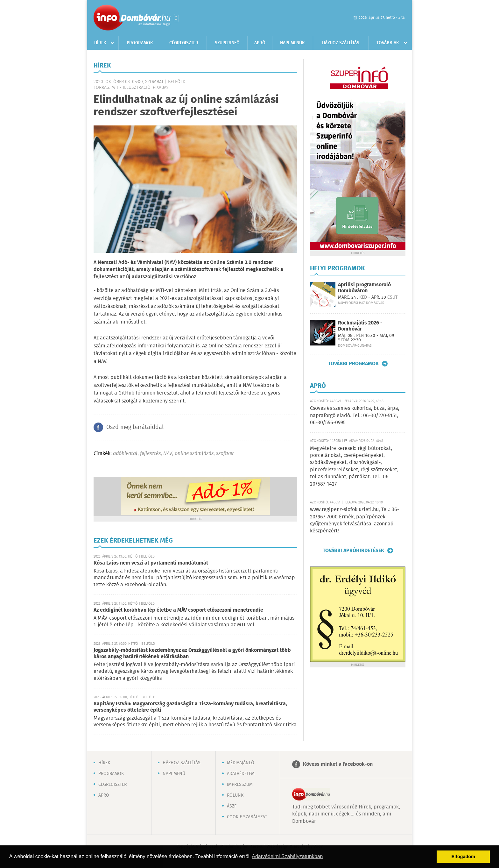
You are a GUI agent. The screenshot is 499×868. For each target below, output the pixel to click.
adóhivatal (125, 454)
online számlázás (194, 454)
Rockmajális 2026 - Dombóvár (360, 326)
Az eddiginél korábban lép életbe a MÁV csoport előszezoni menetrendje (178, 610)
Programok (140, 43)
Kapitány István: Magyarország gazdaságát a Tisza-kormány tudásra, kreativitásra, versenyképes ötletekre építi (190, 707)
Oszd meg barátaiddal (135, 427)
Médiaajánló (241, 763)
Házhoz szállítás (341, 43)
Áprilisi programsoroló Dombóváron (364, 288)
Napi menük (292, 43)
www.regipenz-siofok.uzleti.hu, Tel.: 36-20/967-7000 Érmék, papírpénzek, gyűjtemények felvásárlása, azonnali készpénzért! (355, 520)
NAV (168, 454)
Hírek (100, 43)
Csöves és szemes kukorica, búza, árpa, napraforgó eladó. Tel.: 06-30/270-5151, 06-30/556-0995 (355, 416)
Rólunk (235, 795)
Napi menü (174, 774)
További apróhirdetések (353, 551)
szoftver (225, 454)
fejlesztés (150, 454)
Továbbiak (388, 43)
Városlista (176, 18)
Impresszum (240, 785)
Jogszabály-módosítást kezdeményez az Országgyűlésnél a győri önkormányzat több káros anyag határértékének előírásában (192, 654)
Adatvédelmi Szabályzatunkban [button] (287, 856)
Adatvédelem (241, 774)
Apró (260, 43)
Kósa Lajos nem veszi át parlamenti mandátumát (151, 563)
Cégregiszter (184, 43)
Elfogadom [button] (463, 857)
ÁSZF (232, 806)
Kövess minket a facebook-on (338, 764)
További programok (353, 364)
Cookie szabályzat (247, 817)
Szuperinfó (227, 43)
